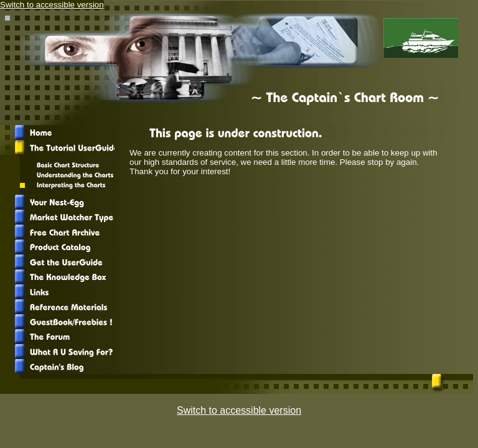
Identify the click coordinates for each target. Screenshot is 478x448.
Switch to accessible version (52, 5)
